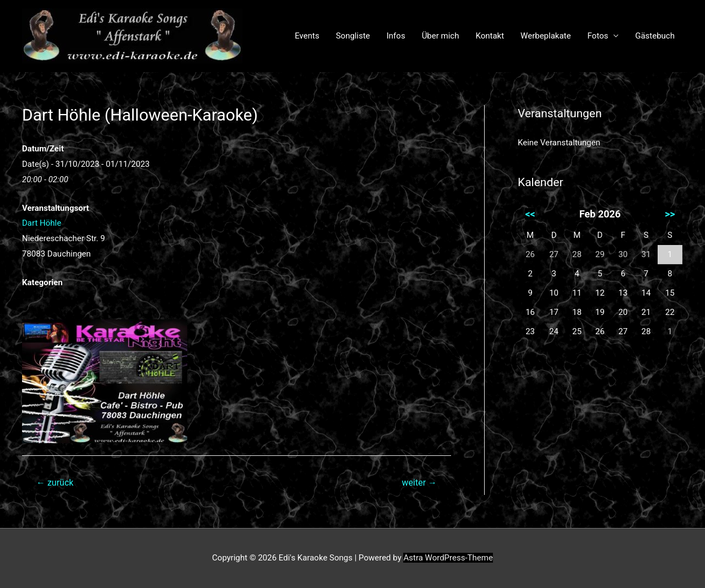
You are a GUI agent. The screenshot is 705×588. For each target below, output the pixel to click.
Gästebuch (655, 36)
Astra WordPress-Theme (448, 558)
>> (670, 214)
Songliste (353, 36)
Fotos (598, 36)
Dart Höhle (42, 223)
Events (307, 36)
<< (530, 214)
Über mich (441, 36)
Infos (396, 36)
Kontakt (490, 36)
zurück (55, 483)
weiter (419, 483)
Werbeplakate (546, 36)
